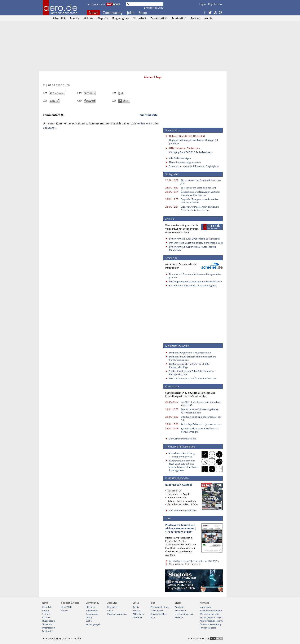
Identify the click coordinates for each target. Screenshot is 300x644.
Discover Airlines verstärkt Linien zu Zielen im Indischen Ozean (200, 208)
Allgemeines (92, 610)
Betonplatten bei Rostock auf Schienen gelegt (193, 285)
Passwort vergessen (117, 614)
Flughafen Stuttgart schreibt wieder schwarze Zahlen (199, 201)
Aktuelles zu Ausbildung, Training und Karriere (182, 455)
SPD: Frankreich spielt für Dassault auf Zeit (201, 418)
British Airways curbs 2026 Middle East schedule (195, 239)
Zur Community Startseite (183, 439)
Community (113, 13)
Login (203, 4)
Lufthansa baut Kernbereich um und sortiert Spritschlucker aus (192, 358)
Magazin (137, 610)
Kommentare (92, 614)
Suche (89, 621)
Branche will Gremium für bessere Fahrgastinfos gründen (195, 276)
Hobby (89, 617)
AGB (153, 617)
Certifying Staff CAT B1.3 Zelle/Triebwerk (191, 152)
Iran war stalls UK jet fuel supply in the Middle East (196, 243)
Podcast (196, 18)
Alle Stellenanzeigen (180, 158)
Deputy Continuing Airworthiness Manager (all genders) (194, 142)
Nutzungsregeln (93, 624)
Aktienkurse (139, 614)
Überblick (59, 18)
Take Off (65, 610)
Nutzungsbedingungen (211, 617)
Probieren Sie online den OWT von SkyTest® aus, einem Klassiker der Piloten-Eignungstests (184, 465)
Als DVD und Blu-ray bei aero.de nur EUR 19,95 (194, 561)
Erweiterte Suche (154, 8)
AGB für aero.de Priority (212, 621)
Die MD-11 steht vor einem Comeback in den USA (201, 404)
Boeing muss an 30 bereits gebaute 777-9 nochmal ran (199, 411)
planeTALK (66, 607)
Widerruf (179, 617)
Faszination (179, 18)
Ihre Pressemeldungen (211, 610)
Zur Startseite (149, 115)
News (93, 13)
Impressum (205, 607)
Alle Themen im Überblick (183, 510)
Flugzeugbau (121, 18)
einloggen (49, 128)
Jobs (131, 13)
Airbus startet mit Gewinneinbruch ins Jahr (201, 182)
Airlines (88, 18)
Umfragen (138, 617)
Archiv (208, 18)
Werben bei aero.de (209, 614)
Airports (103, 18)
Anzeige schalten (159, 614)
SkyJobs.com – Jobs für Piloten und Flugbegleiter (194, 166)
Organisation (159, 18)
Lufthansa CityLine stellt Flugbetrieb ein (190, 353)
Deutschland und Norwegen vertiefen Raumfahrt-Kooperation (201, 193)
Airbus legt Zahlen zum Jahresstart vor (201, 424)
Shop (143, 13)
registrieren (145, 123)
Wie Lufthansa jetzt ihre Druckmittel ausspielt (193, 378)
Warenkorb (180, 610)
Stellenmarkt (157, 610)
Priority (74, 18)
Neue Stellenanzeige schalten (185, 162)
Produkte (179, 607)
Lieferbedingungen (184, 614)
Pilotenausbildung (160, 607)
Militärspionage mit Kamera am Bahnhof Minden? (196, 281)
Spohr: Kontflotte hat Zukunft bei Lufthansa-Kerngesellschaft (192, 373)
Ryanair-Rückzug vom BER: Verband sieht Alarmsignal (199, 430)
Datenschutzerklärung (211, 624)
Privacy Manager (208, 628)
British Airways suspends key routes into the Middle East (193, 248)
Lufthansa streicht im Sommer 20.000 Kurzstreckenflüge (189, 365)
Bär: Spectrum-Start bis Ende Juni (198, 188)
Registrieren (215, 4)
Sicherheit (140, 18)
